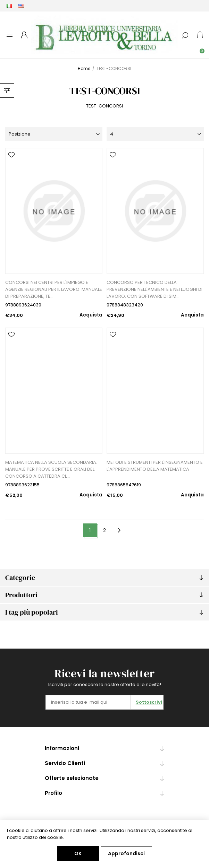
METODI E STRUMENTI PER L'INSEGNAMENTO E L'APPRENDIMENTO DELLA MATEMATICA (155, 466)
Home (84, 68)
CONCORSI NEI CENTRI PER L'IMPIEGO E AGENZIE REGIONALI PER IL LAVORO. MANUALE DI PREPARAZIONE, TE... (54, 289)
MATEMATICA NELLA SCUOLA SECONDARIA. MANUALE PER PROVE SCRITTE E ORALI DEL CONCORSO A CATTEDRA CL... (51, 469)
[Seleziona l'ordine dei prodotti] (54, 134)
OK (78, 853)
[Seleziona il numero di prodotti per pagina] (155, 134)
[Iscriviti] (88, 702)
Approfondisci (126, 853)
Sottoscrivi (149, 702)
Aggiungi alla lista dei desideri (11, 155)
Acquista (91, 315)
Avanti (119, 531)
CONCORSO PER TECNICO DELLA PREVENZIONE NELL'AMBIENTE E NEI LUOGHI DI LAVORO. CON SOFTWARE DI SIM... (154, 289)
